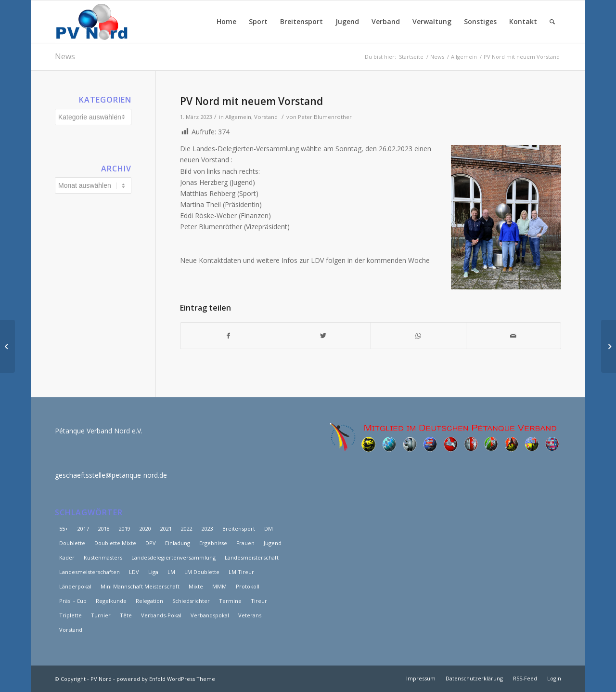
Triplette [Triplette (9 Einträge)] (71, 615)
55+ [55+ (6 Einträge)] (64, 529)
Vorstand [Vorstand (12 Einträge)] (71, 630)
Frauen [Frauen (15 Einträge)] (245, 543)
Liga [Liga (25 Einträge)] (153, 572)
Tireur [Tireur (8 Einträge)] (259, 601)
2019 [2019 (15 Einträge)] (125, 529)
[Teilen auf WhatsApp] (418, 336)
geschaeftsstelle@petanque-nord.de (111, 475)
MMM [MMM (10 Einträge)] (219, 586)
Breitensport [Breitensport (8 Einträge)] (239, 529)
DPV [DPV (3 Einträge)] (151, 543)
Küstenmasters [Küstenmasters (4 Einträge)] (103, 557)
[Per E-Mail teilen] (513, 336)
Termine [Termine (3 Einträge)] (230, 601)
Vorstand (266, 117)
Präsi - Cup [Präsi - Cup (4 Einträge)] (73, 601)
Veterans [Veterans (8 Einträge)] (250, 615)
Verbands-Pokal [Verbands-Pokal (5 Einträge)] (161, 615)
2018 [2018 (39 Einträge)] (104, 529)
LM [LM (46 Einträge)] (171, 572)
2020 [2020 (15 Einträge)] (145, 529)
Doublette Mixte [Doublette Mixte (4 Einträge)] (115, 543)
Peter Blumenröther (325, 117)
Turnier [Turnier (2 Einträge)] (101, 615)
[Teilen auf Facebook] (228, 336)
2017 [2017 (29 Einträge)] (83, 529)
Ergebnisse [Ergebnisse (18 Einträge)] (213, 543)
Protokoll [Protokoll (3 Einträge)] (248, 586)
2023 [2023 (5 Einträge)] (207, 529)
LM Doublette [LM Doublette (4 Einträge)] (202, 572)
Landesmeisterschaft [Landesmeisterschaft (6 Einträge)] (252, 557)
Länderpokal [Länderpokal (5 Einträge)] (75, 586)
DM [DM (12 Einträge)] (269, 529)
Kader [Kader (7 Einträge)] (67, 557)
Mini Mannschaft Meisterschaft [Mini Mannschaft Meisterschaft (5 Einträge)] (140, 586)
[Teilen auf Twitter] (323, 336)
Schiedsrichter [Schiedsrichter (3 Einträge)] (191, 601)
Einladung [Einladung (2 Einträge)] (178, 543)
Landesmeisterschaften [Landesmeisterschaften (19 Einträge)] (90, 572)
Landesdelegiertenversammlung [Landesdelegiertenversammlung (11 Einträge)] (173, 557)
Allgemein (238, 117)
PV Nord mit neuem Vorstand (251, 101)
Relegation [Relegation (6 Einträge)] (149, 601)
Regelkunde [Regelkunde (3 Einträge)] (111, 601)
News (65, 56)
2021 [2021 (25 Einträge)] (166, 529)
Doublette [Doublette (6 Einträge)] (72, 543)
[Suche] (552, 22)
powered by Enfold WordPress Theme (166, 679)
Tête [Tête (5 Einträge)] (126, 615)
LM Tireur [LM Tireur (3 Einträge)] (241, 572)
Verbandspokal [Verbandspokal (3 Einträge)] (210, 615)
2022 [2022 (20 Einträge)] (187, 529)
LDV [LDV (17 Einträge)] (134, 572)
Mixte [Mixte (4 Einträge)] (196, 586)
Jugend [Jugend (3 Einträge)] (273, 543)
